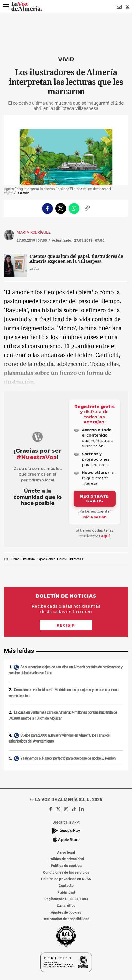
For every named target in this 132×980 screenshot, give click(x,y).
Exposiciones (46, 559)
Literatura (28, 559)
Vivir (66, 59)
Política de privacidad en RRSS (66, 879)
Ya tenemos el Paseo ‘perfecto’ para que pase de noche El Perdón (68, 758)
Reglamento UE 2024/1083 (66, 899)
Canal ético (66, 906)
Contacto (66, 886)
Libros (61, 559)
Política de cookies (66, 866)
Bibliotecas (75, 559)
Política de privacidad (66, 859)
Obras (15, 559)
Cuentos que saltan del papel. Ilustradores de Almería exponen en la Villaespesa (76, 259)
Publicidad (66, 892)
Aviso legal (66, 852)
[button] (6, 6)
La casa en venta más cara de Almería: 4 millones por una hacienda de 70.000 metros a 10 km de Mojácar (63, 715)
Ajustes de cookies (66, 912)
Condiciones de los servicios (66, 872)
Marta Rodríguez (34, 232)
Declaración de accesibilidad (66, 919)
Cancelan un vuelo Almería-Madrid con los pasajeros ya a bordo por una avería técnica (64, 693)
